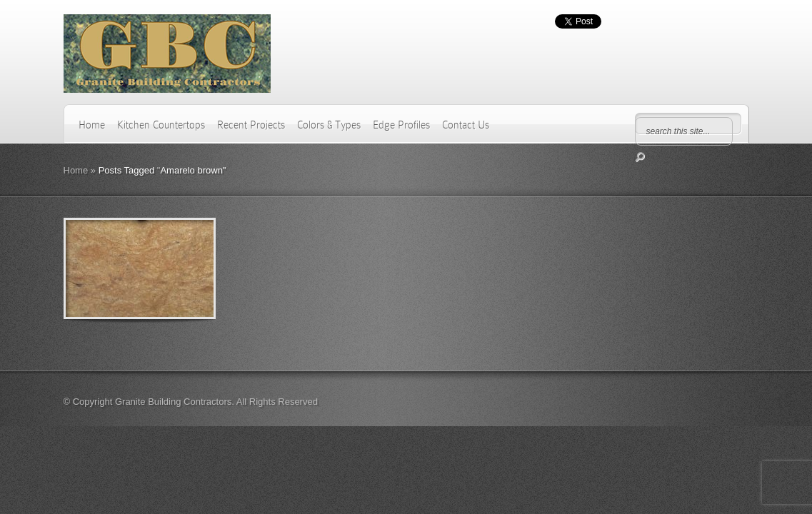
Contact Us (466, 125)
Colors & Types (329, 125)
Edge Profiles (401, 125)
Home (92, 125)
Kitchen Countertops (161, 125)
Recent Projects (251, 125)
